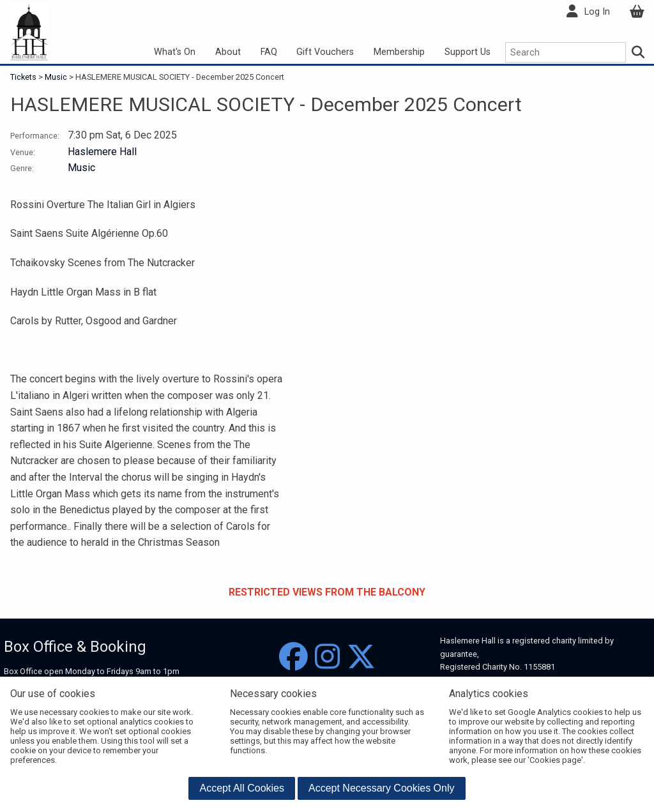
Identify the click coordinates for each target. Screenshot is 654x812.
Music (56, 77)
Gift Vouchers (325, 52)
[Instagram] (327, 657)
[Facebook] (293, 657)
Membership (399, 52)
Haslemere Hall (102, 152)
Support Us (468, 52)
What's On (175, 52)
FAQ (269, 52)
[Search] (639, 52)
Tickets (24, 77)
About (228, 52)
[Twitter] (361, 657)
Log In (597, 12)
